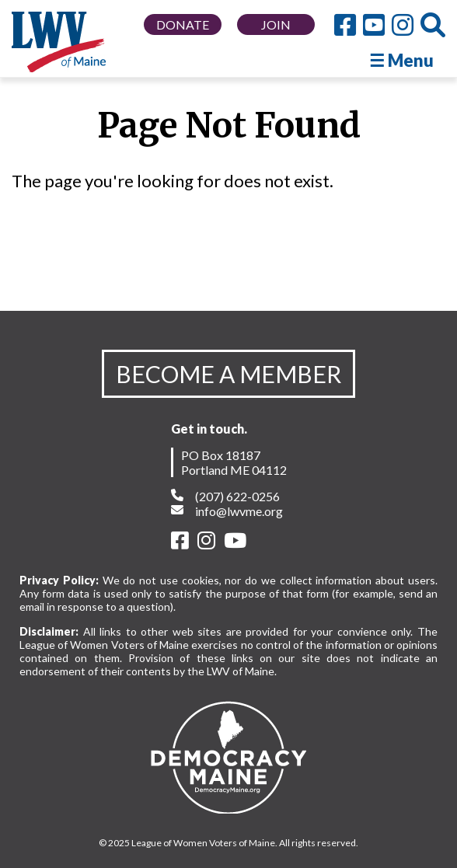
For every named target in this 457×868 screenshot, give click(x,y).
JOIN (276, 24)
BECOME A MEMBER (228, 374)
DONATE (183, 24)
